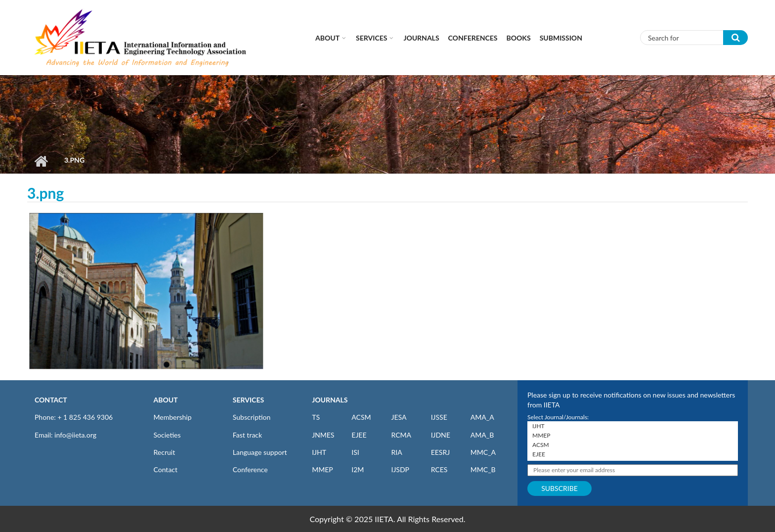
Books (519, 38)
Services (371, 38)
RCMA (401, 435)
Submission (561, 38)
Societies (167, 435)
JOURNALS (330, 400)
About (327, 38)
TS (316, 417)
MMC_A (483, 452)
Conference (250, 469)
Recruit (165, 452)
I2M (358, 469)
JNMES (323, 435)
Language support (260, 452)
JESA (399, 417)
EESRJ (440, 452)
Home (41, 161)
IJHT (319, 452)
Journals (421, 38)
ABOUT (166, 400)
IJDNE (441, 435)
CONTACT (51, 400)
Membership (173, 417)
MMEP (323, 469)
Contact (166, 469)
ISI (355, 452)
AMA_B (482, 435)
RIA (396, 452)
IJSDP (400, 469)
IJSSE (439, 417)
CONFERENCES (473, 38)
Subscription (252, 417)
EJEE (359, 435)
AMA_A (482, 417)
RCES (439, 469)
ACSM (361, 417)
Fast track (247, 435)
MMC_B (483, 469)
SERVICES (248, 400)
